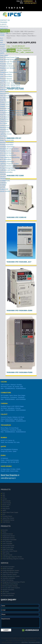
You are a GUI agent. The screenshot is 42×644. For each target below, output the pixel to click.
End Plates (4, 136)
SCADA (3, 45)
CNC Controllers (5, 96)
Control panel (4, 125)
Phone (3, 614)
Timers (2, 47)
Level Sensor (6, 522)
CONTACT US (5, 20)
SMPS (2, 53)
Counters (3, 49)
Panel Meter (6, 507)
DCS (4, 514)
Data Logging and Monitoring (10, 157)
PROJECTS (4, 27)
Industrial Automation (8, 567)
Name (3, 606)
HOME (2, 35)
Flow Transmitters (6, 74)
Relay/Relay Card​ (6, 119)
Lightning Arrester (6, 134)
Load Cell (3, 70)
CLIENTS (3, 24)
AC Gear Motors (5, 98)
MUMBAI (3, 185)
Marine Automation (6, 172)
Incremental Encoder (8, 545)
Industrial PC (4, 130)
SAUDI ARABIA (5, 191)
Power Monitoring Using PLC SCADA (13, 559)
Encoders (5, 530)
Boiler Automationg (8, 580)
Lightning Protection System (9, 164)
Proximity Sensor (7, 516)
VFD (1, 40)
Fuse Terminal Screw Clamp (9, 60)
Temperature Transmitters (9, 72)
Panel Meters (4, 121)
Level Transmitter (7, 543)
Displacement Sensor (9, 536)
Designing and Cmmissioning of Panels (14, 582)
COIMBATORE (5, 181)
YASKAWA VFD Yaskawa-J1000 (19, 310)
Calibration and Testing (8, 170)
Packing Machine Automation (10, 151)
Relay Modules (5, 138)
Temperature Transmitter (9, 540)
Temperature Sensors (7, 81)
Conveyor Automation (7, 147)
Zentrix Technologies (31, 642)
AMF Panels (6, 553)
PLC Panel (4, 123)
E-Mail (3, 610)
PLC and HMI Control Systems (11, 588)
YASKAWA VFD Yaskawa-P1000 (19, 372)
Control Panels (7, 503)
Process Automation (7, 145)
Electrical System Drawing (10, 586)
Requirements (6, 619)
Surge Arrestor (5, 132)
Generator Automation (9, 578)
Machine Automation (7, 142)
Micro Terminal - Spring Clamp (10, 87)
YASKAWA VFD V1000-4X (16, 217)
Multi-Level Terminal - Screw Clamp (12, 89)
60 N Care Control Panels (10, 551)
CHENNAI (3, 183)
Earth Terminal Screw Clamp (9, 57)
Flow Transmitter (7, 542)
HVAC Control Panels (9, 594)
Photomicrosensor (8, 534)
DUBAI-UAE (4, 189)
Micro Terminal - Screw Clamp (10, 83)
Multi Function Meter (8, 547)
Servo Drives (4, 91)
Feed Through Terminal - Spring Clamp (13, 115)
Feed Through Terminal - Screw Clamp (13, 62)
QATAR (2, 187)
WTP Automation (6, 159)
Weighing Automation (7, 162)
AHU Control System (7, 153)
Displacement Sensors (7, 68)
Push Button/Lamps (7, 117)
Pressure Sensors (6, 79)
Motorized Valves (6, 108)
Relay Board (6, 509)
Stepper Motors (5, 104)
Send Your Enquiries (9, 475)
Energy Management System (10, 168)
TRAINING (4, 22)
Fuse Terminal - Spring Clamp (10, 85)
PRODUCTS (5, 31)
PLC (1, 38)
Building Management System (11, 576)
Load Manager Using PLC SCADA (12, 557)
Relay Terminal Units (7, 140)
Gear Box (3, 100)
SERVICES (4, 29)
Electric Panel (6, 505)
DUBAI (3, 455)
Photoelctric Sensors (7, 66)
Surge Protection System (8, 166)
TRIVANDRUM (5, 179)
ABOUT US (4, 33)
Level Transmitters (6, 77)
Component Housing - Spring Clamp (12, 113)
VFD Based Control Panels (10, 584)
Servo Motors (4, 94)
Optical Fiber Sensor (8, 518)
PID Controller (6, 501)
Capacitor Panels (7, 555)
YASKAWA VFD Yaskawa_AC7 (19, 262)
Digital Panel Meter (8, 549)
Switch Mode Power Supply (10, 512)
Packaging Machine (8, 595)
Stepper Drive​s (5, 106)
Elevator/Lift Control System (9, 149)
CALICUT (3, 176)
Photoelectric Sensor (8, 520)
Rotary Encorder (5, 102)
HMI (1, 43)
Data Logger (4, 55)
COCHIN (3, 174)
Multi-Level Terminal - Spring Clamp (12, 111)
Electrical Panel (5, 128)
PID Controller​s (5, 51)
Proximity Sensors (6, 64)
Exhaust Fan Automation (8, 155)
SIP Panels (6, 592)
